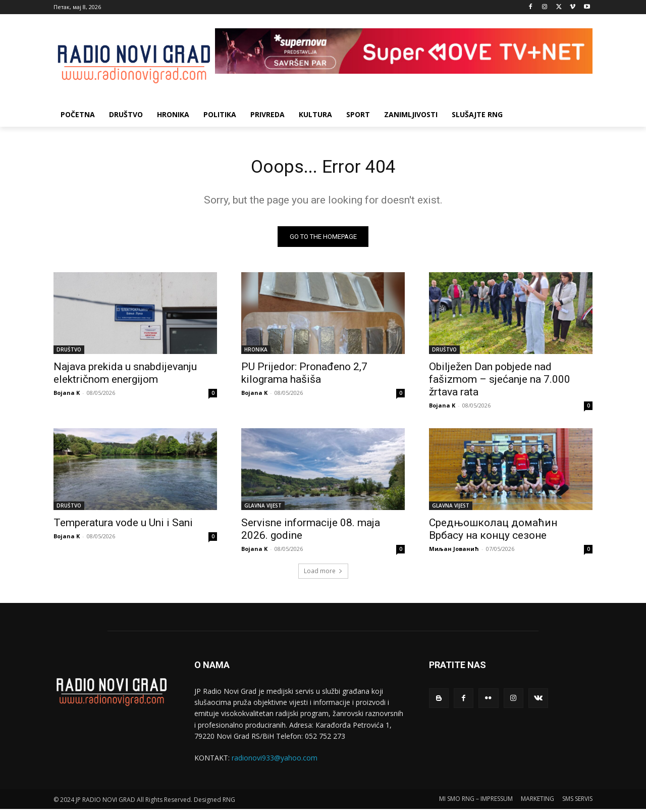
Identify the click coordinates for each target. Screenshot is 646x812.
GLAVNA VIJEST (263, 509)
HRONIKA (256, 352)
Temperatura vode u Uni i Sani (123, 526)
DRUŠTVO (69, 352)
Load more (323, 574)
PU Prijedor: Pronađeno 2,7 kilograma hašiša (304, 376)
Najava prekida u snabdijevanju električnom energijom (125, 376)
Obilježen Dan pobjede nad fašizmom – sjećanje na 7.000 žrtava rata (500, 382)
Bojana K (67, 396)
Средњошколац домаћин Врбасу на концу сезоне (493, 532)
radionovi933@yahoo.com (275, 761)
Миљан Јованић (454, 552)
